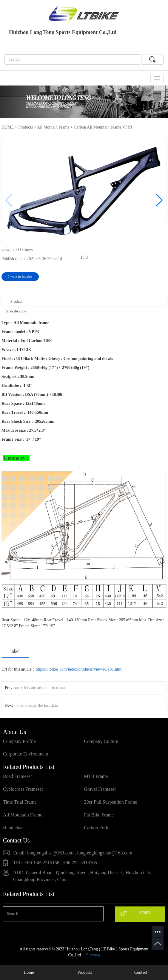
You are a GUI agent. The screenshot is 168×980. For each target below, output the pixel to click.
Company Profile (19, 741)
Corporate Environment (26, 754)
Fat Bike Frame (99, 815)
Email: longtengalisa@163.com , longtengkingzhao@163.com (73, 853)
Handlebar (13, 828)
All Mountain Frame (23, 815)
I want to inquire (20, 277)
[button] (159, 200)
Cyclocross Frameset (23, 789)
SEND (134, 913)
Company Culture (101, 741)
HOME (8, 127)
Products (26, 127)
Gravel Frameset (100, 789)
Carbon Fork (96, 828)
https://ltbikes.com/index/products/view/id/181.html (79, 669)
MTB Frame (96, 776)
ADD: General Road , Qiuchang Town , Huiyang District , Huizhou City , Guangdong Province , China (83, 876)
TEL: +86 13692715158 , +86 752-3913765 (55, 863)
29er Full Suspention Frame (111, 802)
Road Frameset (17, 776)
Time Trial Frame (20, 802)
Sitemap (93, 955)
